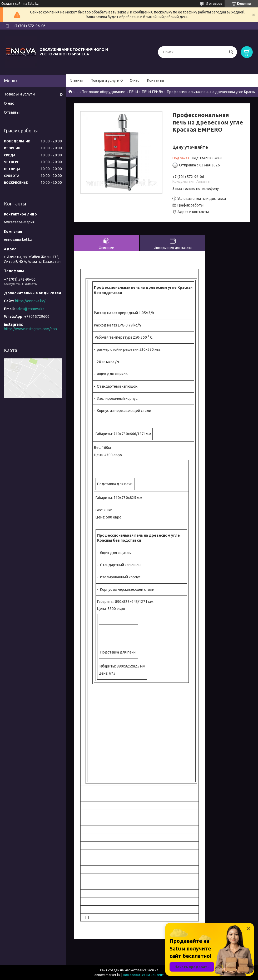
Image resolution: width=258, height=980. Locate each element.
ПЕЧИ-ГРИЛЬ (153, 92)
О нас (135, 80)
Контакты (156, 80)
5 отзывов (214, 4)
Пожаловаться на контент (143, 975)
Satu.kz (153, 970)
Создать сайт (12, 4)
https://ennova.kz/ (30, 301)
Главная (76, 80)
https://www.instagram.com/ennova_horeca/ (33, 329)
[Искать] (231, 52)
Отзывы (12, 112)
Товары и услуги (105, 80)
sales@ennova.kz (30, 309)
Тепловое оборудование (104, 92)
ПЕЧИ (133, 92)
